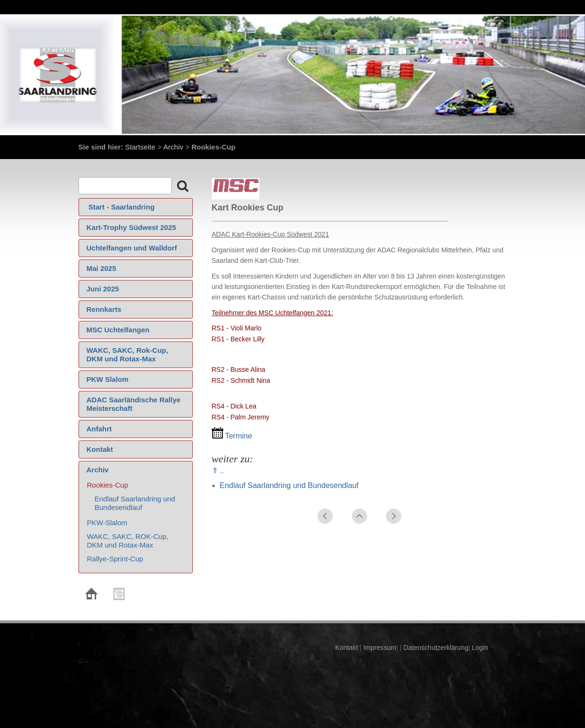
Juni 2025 (103, 289)
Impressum (379, 648)
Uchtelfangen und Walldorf (132, 248)
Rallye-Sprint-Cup (115, 559)
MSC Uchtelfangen (118, 330)
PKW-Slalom (107, 523)
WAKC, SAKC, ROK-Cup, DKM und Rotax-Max (128, 541)
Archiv (173, 147)
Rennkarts (104, 309)
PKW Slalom (108, 379)
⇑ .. (218, 471)
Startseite (140, 147)
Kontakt (100, 449)
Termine (232, 436)
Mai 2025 (102, 268)
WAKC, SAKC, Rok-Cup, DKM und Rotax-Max (128, 354)
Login (480, 648)
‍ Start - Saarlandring (121, 207)
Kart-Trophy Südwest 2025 (131, 227)
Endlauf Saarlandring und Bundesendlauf (135, 503)
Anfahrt (99, 429)
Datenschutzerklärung (435, 648)
